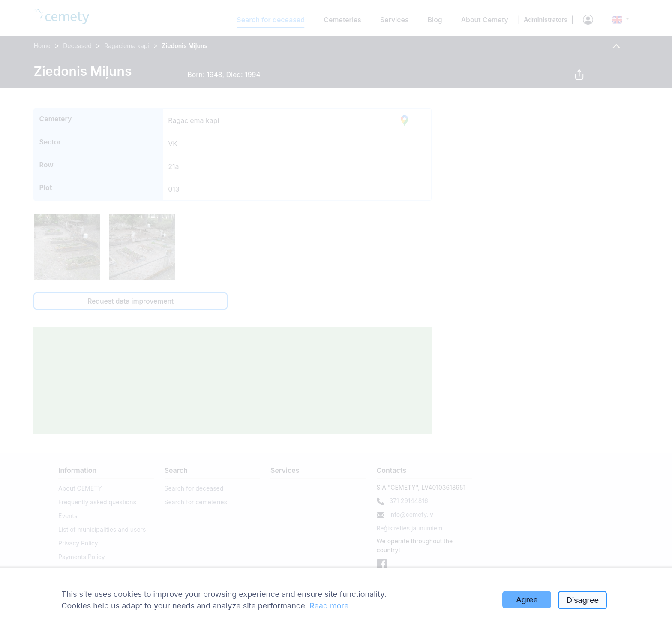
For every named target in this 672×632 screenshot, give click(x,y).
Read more (329, 606)
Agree (527, 600)
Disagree (583, 600)
